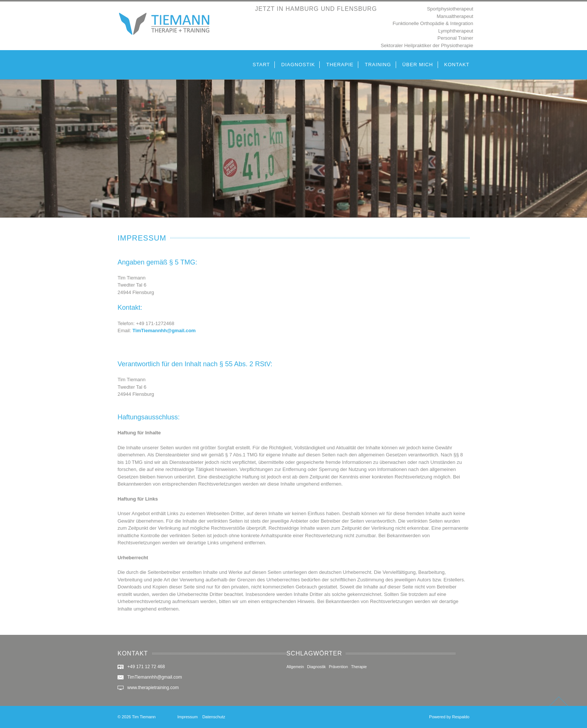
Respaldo (461, 717)
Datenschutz (214, 717)
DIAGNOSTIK (298, 65)
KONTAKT (457, 65)
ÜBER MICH (418, 65)
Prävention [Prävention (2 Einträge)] (338, 667)
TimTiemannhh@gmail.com (164, 331)
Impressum (188, 717)
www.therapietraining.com (153, 688)
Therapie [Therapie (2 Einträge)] (359, 667)
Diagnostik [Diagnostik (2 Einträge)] (316, 667)
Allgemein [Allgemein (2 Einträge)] (295, 667)
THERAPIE (340, 65)
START (261, 65)
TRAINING (378, 65)
